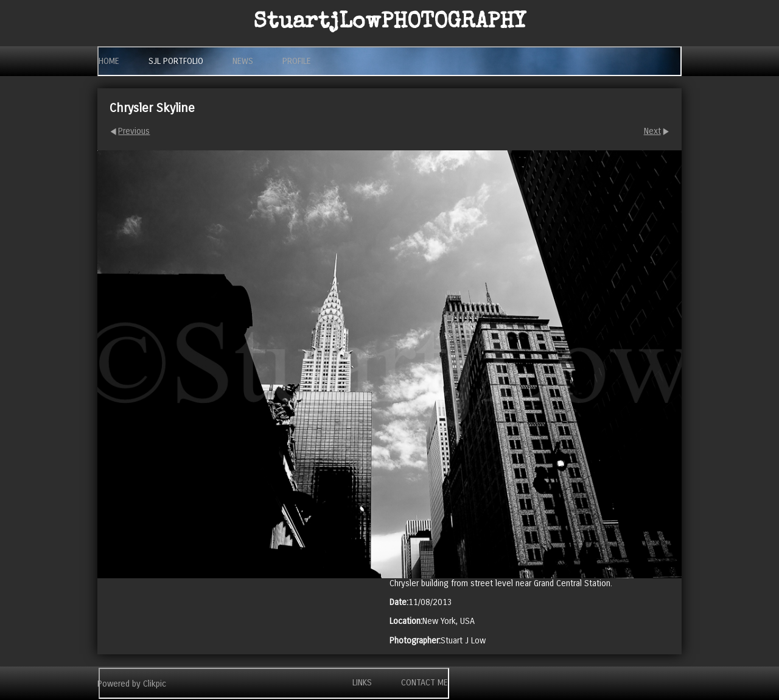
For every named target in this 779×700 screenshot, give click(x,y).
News (243, 61)
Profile (297, 61)
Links (362, 683)
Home (109, 61)
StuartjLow (390, 23)
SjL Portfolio (176, 61)
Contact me (424, 683)
